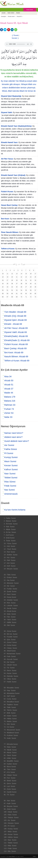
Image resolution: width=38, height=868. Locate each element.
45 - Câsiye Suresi (10, 648)
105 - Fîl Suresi (9, 826)
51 (7, 290)
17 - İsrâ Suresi (9, 563)
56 (31, 290)
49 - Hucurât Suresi (11, 659)
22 (21, 277)
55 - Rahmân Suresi (11, 676)
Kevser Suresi (11, 465)
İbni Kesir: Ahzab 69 (14, 352)
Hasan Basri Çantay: (10, 205)
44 (12, 287)
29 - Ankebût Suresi (11, 600)
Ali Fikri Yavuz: (7, 159)
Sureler (4, 13)
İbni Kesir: (5, 219)
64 (31, 294)
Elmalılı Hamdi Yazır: (10, 142)
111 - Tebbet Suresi (11, 843)
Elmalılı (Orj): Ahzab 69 (15, 316)
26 (3, 280)
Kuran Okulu (30, 10)
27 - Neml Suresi (10, 594)
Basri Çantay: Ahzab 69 (15, 348)
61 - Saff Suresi (9, 696)
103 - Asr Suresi (10, 820)
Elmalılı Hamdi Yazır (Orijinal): (13, 175)
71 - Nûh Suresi (9, 724)
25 (35, 277)
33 (35, 280)
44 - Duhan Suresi (10, 645)
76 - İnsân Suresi (10, 738)
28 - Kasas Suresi (10, 597)
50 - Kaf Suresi (9, 662)
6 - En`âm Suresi (10, 532)
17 (35, 274)
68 (12, 297)
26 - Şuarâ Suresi (10, 591)
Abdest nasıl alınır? (13, 437)
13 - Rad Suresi (9, 552)
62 (21, 294)
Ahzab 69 (19, 16)
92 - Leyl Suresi (9, 786)
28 (12, 280)
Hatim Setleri (11, 13)
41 (35, 284)
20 (12, 277)
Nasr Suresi (10, 474)
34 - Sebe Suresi (10, 614)
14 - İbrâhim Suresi (11, 555)
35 (7, 284)
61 (17, 294)
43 (7, 287)
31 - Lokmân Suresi (11, 606)
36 (12, 284)
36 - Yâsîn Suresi (10, 620)
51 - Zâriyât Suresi (10, 665)
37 (17, 284)
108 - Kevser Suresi (11, 834)
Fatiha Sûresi (11, 449)
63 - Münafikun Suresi (11, 702)
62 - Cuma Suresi (10, 699)
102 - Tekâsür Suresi (11, 818)
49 (35, 287)
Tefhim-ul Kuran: (8, 249)
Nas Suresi (9, 490)
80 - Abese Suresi (10, 753)
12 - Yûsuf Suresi (10, 549)
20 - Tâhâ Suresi (10, 575)
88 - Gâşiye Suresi (10, 775)
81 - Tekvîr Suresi (10, 755)
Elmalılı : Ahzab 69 (13, 324)
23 (26, 277)
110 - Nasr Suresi (10, 840)
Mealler (18, 13)
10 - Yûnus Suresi (10, 543)
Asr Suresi (9, 445)
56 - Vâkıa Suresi (10, 679)
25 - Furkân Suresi (10, 589)
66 (3, 297)
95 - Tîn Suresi (9, 795)
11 (7, 274)
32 (31, 280)
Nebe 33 (8, 417)
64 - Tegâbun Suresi (11, 705)
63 (26, 294)
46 (21, 287)
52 (12, 290)
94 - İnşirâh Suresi (10, 792)
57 (35, 290)
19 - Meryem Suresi (11, 569)
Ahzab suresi (11, 16)
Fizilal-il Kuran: (7, 192)
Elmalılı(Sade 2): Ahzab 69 (17, 340)
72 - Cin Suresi (9, 727)
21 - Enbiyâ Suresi (10, 577)
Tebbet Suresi (11, 478)
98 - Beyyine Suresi (11, 806)
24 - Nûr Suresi (9, 586)
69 (17, 297)
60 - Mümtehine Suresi (12, 693)
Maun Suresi (10, 461)
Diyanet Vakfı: (7, 112)
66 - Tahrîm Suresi (10, 710)
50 (3, 290)
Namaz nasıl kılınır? (14, 433)
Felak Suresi (10, 486)
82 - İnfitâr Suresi (10, 758)
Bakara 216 (10, 401)
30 (21, 280)
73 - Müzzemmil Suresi (12, 730)
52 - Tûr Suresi (9, 668)
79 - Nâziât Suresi (10, 750)
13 (17, 274)
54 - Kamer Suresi (10, 673)
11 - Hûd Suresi (9, 546)
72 (31, 297)
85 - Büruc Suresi (10, 767)
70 (21, 297)
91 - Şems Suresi (10, 783)
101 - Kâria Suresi (10, 815)
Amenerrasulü (11, 494)
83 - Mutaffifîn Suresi (11, 761)
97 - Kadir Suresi (10, 803)
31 (26, 280)
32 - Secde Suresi (10, 608)
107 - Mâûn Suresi (10, 832)
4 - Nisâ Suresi (9, 527)
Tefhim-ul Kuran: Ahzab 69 (17, 361)
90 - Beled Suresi (10, 781)
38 (21, 284)
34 (3, 284)
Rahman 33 (10, 405)
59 (7, 294)
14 (21, 274)
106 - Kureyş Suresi (11, 829)
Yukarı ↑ (35, 856)
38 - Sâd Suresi (9, 625)
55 (26, 290)
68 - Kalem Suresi (10, 716)
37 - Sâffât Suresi (10, 622)
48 (31, 287)
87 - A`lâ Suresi (9, 772)
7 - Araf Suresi (9, 535)
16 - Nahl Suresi (10, 560)
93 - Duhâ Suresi (10, 789)
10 (3, 274)
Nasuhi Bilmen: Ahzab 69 (16, 356)
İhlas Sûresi (10, 482)
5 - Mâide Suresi (10, 529)
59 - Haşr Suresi (10, 691)
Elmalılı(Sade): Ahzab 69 (16, 336)
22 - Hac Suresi (9, 580)
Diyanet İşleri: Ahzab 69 (15, 320)
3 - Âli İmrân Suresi (11, 524)
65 (35, 294)
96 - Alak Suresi (10, 801)
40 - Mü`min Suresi (11, 634)
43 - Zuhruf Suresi (10, 642)
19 (7, 277)
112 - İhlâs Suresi (10, 846)
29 (17, 280)
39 (26, 284)
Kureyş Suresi (11, 457)
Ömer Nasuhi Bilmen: (10, 232)
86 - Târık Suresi (10, 769)
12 (12, 274)
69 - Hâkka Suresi (10, 719)
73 (35, 297)
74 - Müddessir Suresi (11, 733)
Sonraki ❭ (15, 38)
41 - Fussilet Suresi (11, 637)
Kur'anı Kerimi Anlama (15, 510)
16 (31, 274)
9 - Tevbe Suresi (10, 541)
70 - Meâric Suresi (10, 721)
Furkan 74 (9, 409)
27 (7, 280)
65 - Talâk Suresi (10, 707)
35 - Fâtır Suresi (10, 617)
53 (17, 290)
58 (3, 294)
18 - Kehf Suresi (10, 566)
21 (17, 277)
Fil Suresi (9, 453)
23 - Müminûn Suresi (11, 583)
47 (26, 287)
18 (3, 277)
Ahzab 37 (9, 389)
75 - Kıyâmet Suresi (11, 735)
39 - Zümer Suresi (10, 631)
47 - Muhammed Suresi (12, 654)
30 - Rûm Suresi (10, 603)
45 (17, 287)
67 (7, 297)
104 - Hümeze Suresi (11, 823)
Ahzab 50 (9, 380)
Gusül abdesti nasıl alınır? (17, 441)
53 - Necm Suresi (10, 671)
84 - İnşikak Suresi (10, 764)
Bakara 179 (10, 397)
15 (26, 274)
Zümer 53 (9, 413)
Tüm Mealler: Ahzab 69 (15, 312)
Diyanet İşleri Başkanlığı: (11, 96)
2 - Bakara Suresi (10, 521)
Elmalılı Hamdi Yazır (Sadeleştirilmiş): (17, 126)
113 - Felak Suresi (10, 848)
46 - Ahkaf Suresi (10, 651)
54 (21, 290)
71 (26, 297)
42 (3, 287)
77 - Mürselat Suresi (11, 744)
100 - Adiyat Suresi (11, 812)
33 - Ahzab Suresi (10, 611)
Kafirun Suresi (11, 469)
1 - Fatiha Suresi (10, 518)
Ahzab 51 (9, 385)
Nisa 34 (8, 376)
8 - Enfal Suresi (9, 538)
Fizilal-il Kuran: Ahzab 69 (16, 344)
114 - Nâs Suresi (10, 851)
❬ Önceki (15, 35)
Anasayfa (3, 16)
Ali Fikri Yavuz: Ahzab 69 (16, 328)
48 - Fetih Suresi (10, 656)
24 (31, 277)
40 (31, 284)
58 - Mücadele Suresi (11, 688)
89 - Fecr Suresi (10, 778)
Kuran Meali (12, 856)
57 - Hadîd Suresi (10, 682)
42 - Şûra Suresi (10, 640)
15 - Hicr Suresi (9, 558)
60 (12, 294)
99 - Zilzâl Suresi (10, 809)
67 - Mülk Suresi (10, 713)
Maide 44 (9, 393)
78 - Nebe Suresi (10, 747)
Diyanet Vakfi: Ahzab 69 (16, 332)
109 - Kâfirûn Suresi (11, 837)
